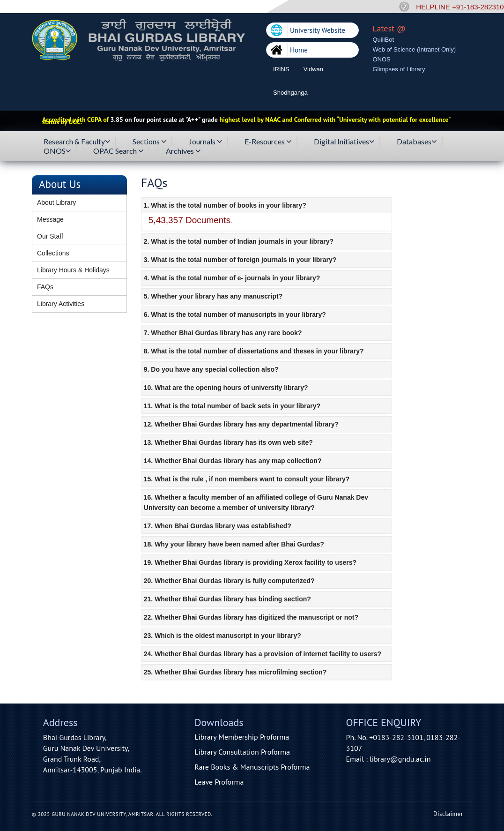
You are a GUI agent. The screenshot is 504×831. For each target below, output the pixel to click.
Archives (183, 151)
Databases (417, 142)
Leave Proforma (219, 782)
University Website (318, 30)
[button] (267, 205)
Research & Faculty (77, 142)
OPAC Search (119, 151)
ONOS (382, 59)
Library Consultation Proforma (242, 752)
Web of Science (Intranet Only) (415, 49)
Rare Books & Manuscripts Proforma (252, 767)
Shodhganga (290, 93)
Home (299, 50)
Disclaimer (448, 814)
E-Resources (268, 142)
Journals (206, 142)
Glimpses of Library (399, 69)
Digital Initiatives (344, 142)
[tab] (267, 205)
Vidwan (313, 69)
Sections (150, 142)
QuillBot (384, 40)
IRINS (281, 69)
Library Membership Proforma (242, 737)
